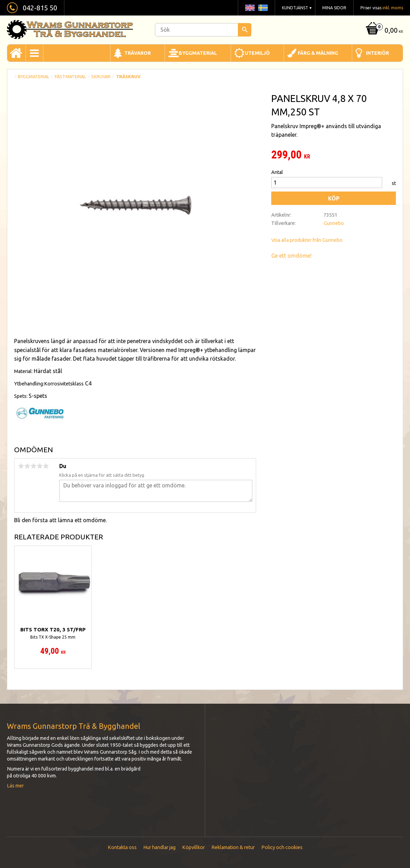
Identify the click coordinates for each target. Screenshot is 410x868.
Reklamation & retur (233, 847)
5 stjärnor (46, 466)
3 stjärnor (33, 466)
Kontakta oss (122, 847)
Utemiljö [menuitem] (257, 53)
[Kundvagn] (384, 31)
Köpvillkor (193, 847)
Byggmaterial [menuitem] (198, 53)
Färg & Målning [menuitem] (318, 53)
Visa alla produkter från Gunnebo (307, 240)
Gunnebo (334, 223)
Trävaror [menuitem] (138, 53)
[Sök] (245, 30)
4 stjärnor (40, 466)
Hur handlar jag (159, 847)
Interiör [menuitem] (377, 53)
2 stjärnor (27, 466)
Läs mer (15, 786)
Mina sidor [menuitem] (334, 8)
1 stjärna (21, 466)
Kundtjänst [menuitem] (295, 8)
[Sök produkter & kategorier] (203, 30)
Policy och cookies (282, 847)
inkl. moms (393, 8)
